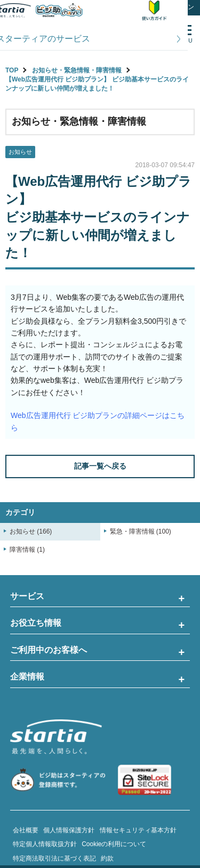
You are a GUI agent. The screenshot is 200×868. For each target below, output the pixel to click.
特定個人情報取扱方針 (45, 844)
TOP (12, 70)
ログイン (181, 7)
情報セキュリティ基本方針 (138, 830)
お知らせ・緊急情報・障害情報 (77, 70)
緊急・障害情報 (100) (141, 531)
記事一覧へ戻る (100, 466)
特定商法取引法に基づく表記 (54, 858)
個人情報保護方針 (69, 830)
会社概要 (26, 830)
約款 (107, 858)
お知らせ (20, 152)
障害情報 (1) (27, 550)
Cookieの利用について (114, 844)
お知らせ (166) (31, 531)
